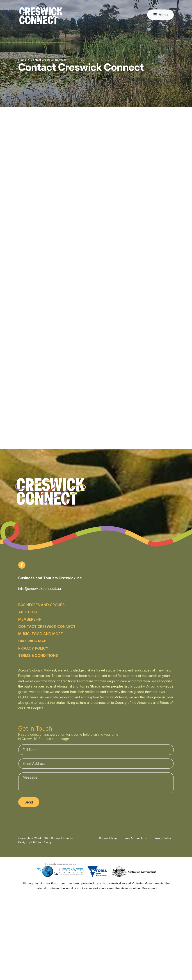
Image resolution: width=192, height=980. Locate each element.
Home (22, 60)
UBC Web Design (42, 842)
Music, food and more (40, 634)
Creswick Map (32, 641)
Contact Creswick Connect (48, 60)
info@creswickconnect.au (40, 589)
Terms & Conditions (38, 655)
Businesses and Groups (41, 605)
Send (29, 802)
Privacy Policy (33, 648)
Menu (161, 15)
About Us (28, 612)
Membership (30, 619)
